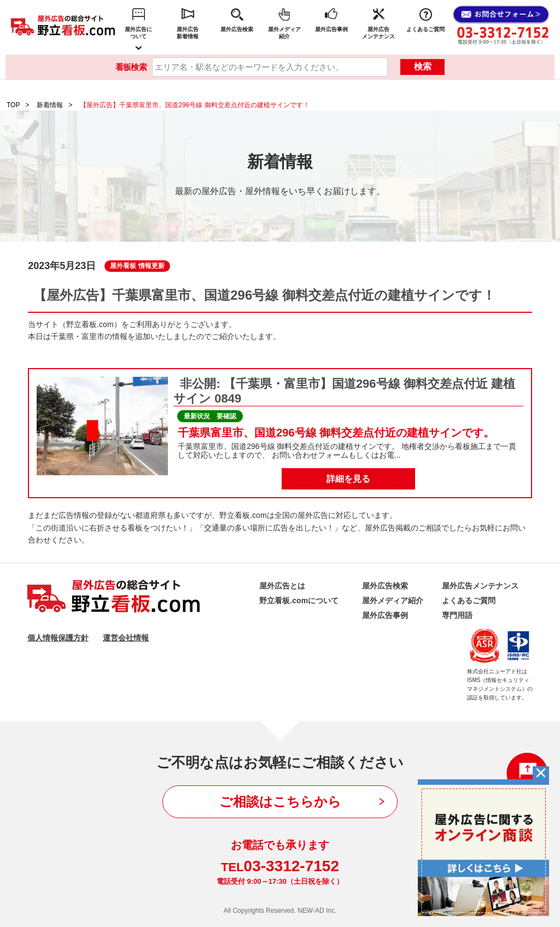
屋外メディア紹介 (284, 33)
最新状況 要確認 (210, 416)
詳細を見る (348, 479)
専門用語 (457, 615)
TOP (13, 105)
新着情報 (50, 105)
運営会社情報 (126, 638)
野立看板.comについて (299, 600)
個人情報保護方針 (58, 638)
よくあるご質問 (425, 29)
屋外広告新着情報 (188, 33)
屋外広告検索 (237, 29)
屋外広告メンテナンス (378, 33)
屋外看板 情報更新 (137, 266)
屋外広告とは (282, 586)
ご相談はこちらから (280, 801)
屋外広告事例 (331, 29)
